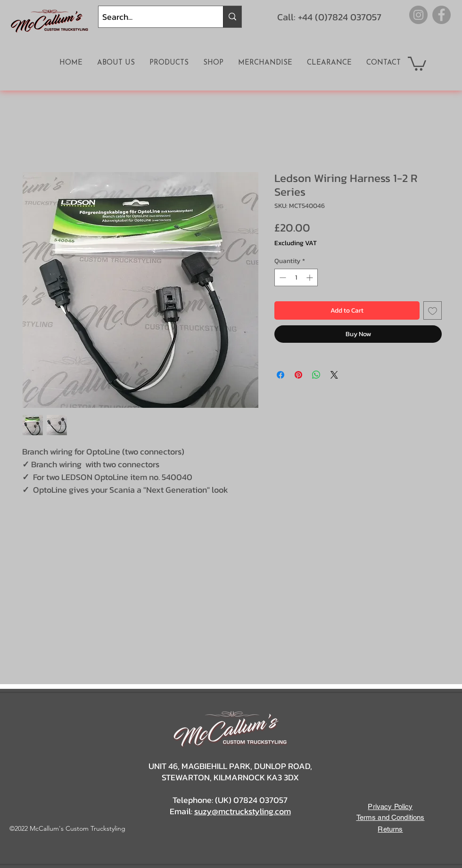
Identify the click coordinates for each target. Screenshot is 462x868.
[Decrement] (282, 277)
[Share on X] (334, 375)
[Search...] (153, 17)
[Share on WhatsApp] (316, 375)
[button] (417, 63)
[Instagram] (418, 15)
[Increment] (310, 277)
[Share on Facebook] (280, 375)
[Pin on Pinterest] (298, 375)
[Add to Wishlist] (433, 310)
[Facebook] (441, 15)
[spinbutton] (296, 277)
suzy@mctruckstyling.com (243, 811)
